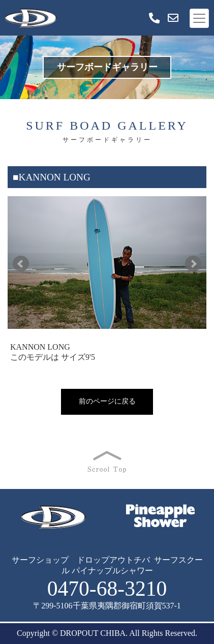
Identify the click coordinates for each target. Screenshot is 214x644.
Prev (21, 264)
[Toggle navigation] (199, 18)
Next (193, 264)
